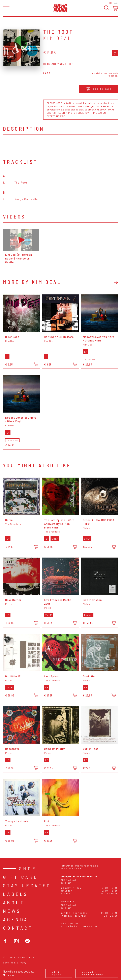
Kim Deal (57, 38)
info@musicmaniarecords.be (80, 866)
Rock (47, 64)
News (12, 911)
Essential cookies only (93, 973)
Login (116, 3)
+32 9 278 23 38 (71, 868)
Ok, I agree (57, 973)
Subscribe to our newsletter (79, 926)
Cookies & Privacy (15, 963)
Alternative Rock (62, 64)
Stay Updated (27, 885)
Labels (16, 894)
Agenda (16, 919)
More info (8, 975)
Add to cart (99, 89)
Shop (28, 868)
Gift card (21, 877)
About (14, 902)
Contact (18, 928)
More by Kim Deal (32, 282)
